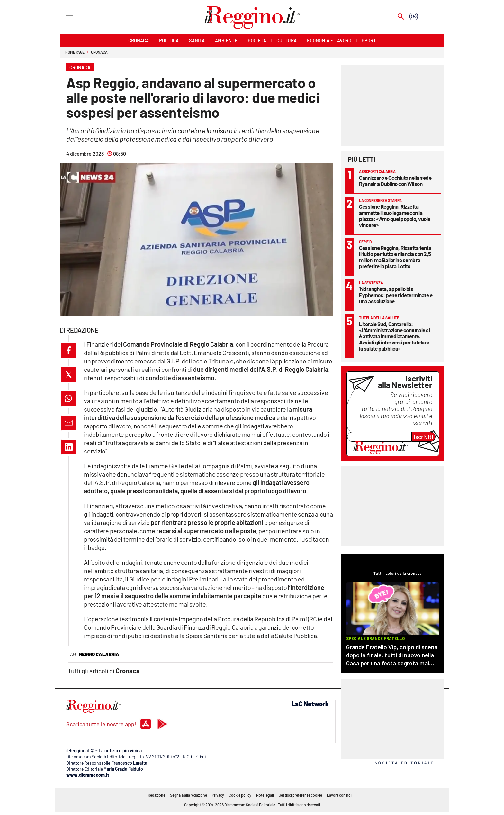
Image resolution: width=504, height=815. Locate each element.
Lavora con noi (339, 795)
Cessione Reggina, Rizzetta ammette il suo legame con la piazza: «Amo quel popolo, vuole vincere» (395, 216)
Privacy (218, 795)
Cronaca (99, 52)
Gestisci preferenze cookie (300, 795)
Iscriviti (423, 437)
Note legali (265, 795)
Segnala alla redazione (189, 795)
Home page (75, 52)
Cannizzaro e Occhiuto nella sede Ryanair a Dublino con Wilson (395, 181)
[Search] (401, 17)
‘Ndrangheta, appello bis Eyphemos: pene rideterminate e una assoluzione (396, 295)
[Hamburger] (63, 16)
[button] (69, 350)
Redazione (157, 795)
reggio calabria (99, 654)
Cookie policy (240, 795)
